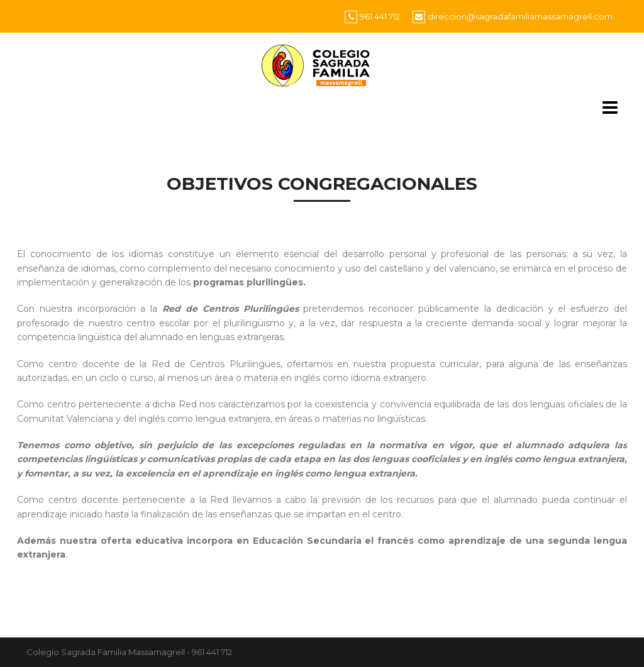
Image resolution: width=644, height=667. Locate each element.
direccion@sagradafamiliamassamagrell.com (520, 16)
